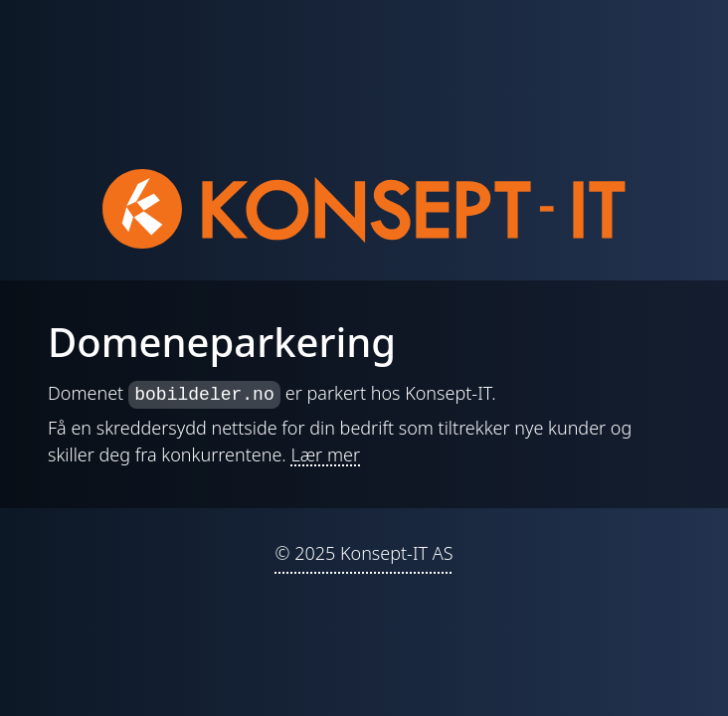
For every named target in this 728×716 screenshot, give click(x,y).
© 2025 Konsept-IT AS (364, 553)
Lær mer (325, 454)
